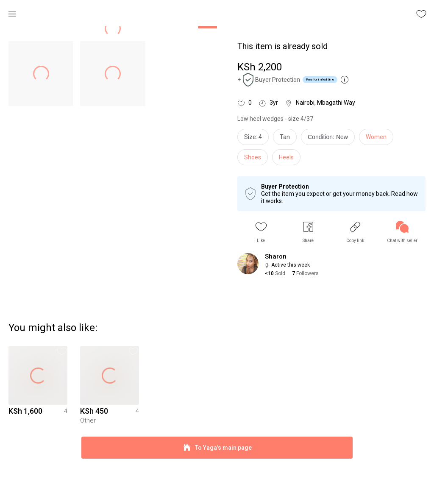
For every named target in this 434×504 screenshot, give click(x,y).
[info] (330, 139)
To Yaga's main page (217, 486)
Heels (286, 157)
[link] (402, 232)
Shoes (253, 157)
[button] (261, 232)
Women (376, 137)
